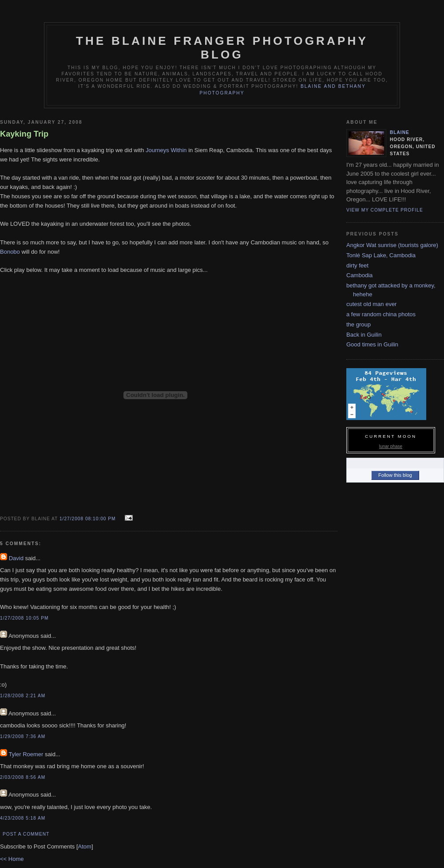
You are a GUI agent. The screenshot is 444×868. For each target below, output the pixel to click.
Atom (85, 846)
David (16, 558)
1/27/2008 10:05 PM (24, 618)
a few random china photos (381, 314)
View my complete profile (385, 210)
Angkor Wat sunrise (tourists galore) (392, 245)
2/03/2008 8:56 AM (23, 777)
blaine (400, 132)
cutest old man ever (371, 304)
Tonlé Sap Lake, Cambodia (381, 255)
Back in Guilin (364, 335)
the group (359, 324)
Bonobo (10, 252)
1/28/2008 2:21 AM (23, 696)
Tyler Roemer (26, 754)
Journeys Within (166, 150)
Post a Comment (26, 834)
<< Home (12, 859)
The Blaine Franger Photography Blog (222, 48)
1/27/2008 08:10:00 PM (88, 519)
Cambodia (359, 275)
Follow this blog (395, 475)
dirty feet (357, 265)
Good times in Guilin (372, 344)
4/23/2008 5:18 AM (23, 818)
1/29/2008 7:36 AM (23, 736)
